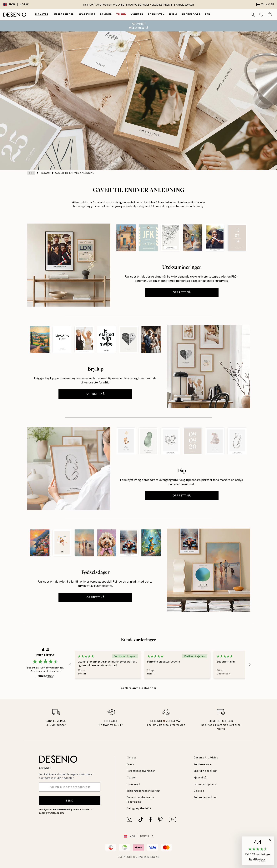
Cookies (199, 791)
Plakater (41, 15)
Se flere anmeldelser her (138, 688)
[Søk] (253, 15)
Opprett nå (182, 292)
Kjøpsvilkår (201, 778)
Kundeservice (203, 764)
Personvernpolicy (63, 809)
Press (131, 764)
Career (131, 778)
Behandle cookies (205, 797)
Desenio (150, 857)
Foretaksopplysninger (141, 771)
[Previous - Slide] (70, 665)
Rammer (106, 15)
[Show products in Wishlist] (261, 15)
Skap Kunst (87, 15)
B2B (208, 15)
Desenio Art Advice (206, 758)
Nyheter (137, 15)
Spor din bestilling (205, 771)
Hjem (173, 15)
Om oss (132, 758)
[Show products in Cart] (270, 15)
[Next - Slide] (250, 665)
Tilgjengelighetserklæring (143, 791)
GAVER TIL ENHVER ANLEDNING (75, 173)
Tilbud (121, 15)
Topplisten (156, 15)
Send (70, 801)
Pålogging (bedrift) (139, 808)
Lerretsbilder (63, 15)
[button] (258, 851)
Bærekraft (133, 784)
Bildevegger (191, 15)
